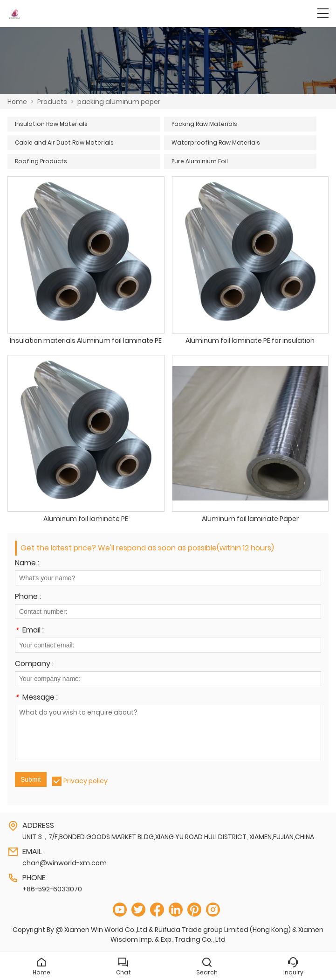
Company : (34, 664)
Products (52, 102)
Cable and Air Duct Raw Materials (64, 142)
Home (17, 102)
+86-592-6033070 (52, 889)
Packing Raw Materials (204, 124)
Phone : (28, 597)
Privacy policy (86, 781)
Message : (36, 698)
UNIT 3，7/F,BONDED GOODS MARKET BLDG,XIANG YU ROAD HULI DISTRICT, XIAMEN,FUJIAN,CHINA (168, 837)
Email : (29, 631)
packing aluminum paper (119, 102)
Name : (27, 564)
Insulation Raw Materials (51, 124)
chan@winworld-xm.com (65, 863)
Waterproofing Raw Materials (216, 142)
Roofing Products (41, 161)
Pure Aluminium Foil (200, 161)
